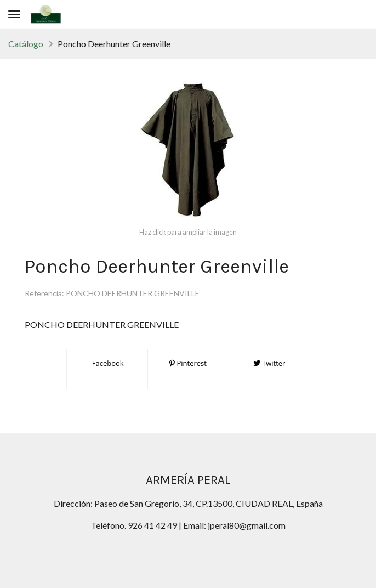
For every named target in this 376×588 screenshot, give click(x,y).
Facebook (107, 363)
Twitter (269, 363)
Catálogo (26, 44)
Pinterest (188, 363)
